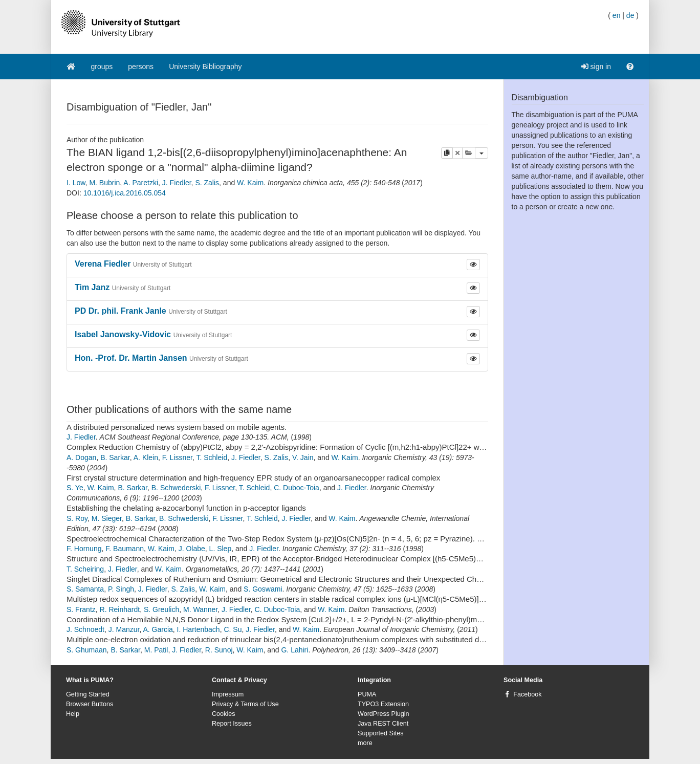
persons (141, 67)
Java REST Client (383, 724)
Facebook (527, 694)
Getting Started (88, 694)
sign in (596, 67)
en (617, 15)
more (365, 743)
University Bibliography (205, 67)
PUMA (367, 694)
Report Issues (232, 724)
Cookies (224, 714)
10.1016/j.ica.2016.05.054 (125, 193)
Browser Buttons (90, 704)
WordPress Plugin (384, 714)
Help (73, 714)
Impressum (228, 694)
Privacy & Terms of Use (245, 704)
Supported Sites (381, 733)
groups (102, 67)
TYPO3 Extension (383, 704)
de (630, 15)
